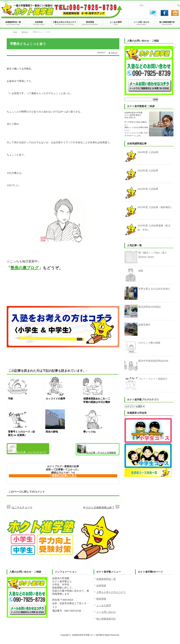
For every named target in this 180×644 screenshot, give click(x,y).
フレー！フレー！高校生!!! (153, 379)
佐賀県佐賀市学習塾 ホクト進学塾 (87, 635)
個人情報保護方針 (106, 619)
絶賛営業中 (144, 325)
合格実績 (101, 585)
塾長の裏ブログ (25, 268)
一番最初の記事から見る (63, 476)
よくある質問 (104, 605)
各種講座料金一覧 (106, 579)
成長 (141, 271)
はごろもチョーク (27, 449)
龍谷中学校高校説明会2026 (153, 361)
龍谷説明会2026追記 (150, 307)
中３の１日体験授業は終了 (97, 450)
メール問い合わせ (106, 612)
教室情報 (101, 599)
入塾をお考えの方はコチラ (111, 592)
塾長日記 (25, 32)
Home (15, 32)
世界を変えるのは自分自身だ (154, 289)
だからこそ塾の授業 (149, 343)
